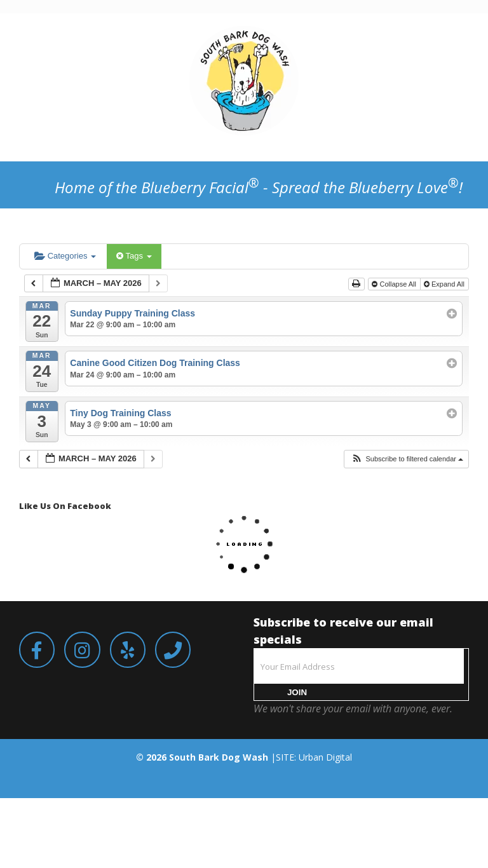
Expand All (445, 284)
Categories (65, 256)
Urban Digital (325, 757)
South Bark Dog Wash (219, 757)
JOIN (297, 692)
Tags (134, 256)
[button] (407, 459)
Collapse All (395, 284)
